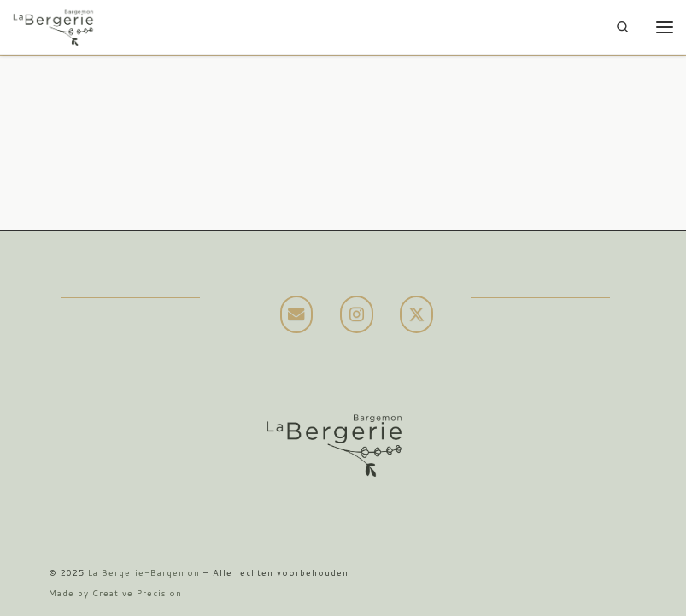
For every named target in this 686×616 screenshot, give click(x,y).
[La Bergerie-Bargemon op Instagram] (357, 314)
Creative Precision (137, 593)
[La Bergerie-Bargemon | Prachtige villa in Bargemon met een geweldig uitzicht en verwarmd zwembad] (54, 25)
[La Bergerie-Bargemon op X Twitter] (416, 314)
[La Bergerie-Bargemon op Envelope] (297, 314)
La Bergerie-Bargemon (144, 572)
